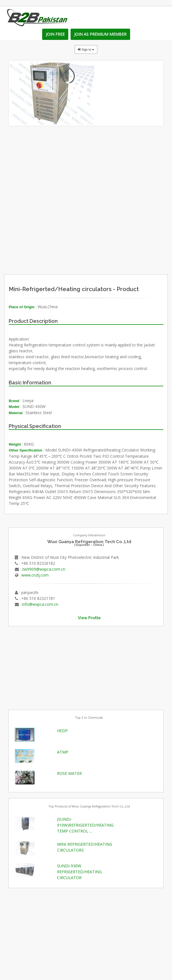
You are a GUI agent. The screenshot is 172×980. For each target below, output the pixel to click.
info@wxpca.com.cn (40, 604)
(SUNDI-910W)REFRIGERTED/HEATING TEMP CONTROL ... (85, 825)
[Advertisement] (105, 231)
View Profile (89, 618)
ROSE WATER (69, 773)
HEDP (62, 731)
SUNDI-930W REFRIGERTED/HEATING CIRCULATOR (79, 872)
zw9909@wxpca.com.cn (44, 569)
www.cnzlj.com (35, 575)
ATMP (63, 752)
